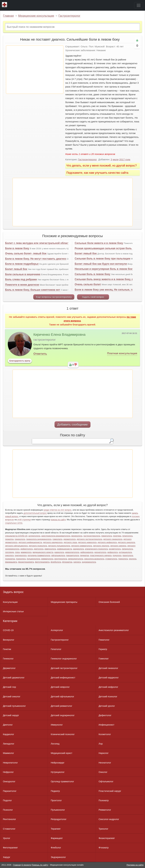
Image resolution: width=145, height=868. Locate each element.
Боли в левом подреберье (22, 264)
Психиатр (104, 800)
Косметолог (105, 734)
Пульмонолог (58, 810)
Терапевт (56, 829)
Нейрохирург (58, 763)
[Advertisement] (35, 70)
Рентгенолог (9, 819)
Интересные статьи (13, 611)
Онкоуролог (9, 781)
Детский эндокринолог (63, 715)
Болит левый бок (16, 269)
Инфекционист (107, 725)
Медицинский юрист (61, 753)
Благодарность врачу (20, 361)
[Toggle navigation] (139, 5)
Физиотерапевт (107, 838)
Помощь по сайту (40, 865)
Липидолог (9, 744)
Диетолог (8, 725)
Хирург (7, 857)
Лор (101, 744)
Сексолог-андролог (109, 819)
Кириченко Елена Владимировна (59, 335)
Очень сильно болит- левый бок (26, 253)
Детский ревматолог (61, 706)
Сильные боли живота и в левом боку (99, 243)
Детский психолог (108, 697)
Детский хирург (11, 715)
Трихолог (104, 829)
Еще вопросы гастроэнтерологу (54, 297)
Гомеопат (104, 659)
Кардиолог (8, 734)
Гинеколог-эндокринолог (64, 659)
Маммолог (8, 753)
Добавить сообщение (72, 424)
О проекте (26, 865)
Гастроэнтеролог (69, 16)
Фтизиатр (104, 848)
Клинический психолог (63, 734)
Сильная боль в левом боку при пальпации (102, 259)
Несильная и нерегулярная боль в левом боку (104, 269)
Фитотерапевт (10, 848)
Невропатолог (10, 763)
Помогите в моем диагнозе (22, 285)
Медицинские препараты (64, 602)
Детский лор (9, 687)
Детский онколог (12, 697)
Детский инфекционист (63, 678)
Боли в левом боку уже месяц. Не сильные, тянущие (108, 290)
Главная (8, 16)
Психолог (8, 810)
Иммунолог (57, 725)
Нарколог (104, 753)
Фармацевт (57, 838)
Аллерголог (57, 630)
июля (116, 159)
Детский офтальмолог (62, 697)
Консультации (10, 602)
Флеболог (56, 848)
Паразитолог (10, 791)
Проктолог (56, 800)
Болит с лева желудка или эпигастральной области (38, 243)
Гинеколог (8, 659)
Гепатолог (56, 649)
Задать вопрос (13, 592)
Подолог (7, 800)
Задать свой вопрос (93, 297)
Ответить (40, 354)
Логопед (55, 744)
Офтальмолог (106, 781)
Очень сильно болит (88, 284)
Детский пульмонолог (14, 706)
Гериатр (103, 649)
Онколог (103, 772)
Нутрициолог (58, 772)
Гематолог (104, 640)
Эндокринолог (58, 857)
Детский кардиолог (109, 678)
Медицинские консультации (36, 16)
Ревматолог (105, 810)
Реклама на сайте (135, 865)
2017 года (125, 159)
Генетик (7, 649)
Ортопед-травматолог (62, 781)
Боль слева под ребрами (21, 279)
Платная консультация (122, 353)
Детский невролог (60, 687)
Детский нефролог (108, 687)
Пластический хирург (110, 791)
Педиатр (55, 791)
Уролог (7, 838)
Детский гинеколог (108, 668)
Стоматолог (9, 829)
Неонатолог (105, 763)
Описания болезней (109, 602)
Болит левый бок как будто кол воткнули (101, 264)
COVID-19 (8, 630)
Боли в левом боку (17, 248)
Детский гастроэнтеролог (64, 668)
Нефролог (8, 772)
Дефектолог (105, 715)
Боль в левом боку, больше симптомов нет (33, 290)
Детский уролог (107, 706)
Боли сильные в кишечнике (23, 274)
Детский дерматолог (14, 678)
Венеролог (9, 640)
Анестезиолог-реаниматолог (114, 630)
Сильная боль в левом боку (92, 274)
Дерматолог (9, 668)
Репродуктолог (59, 819)
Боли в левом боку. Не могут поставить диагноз (36, 259)
